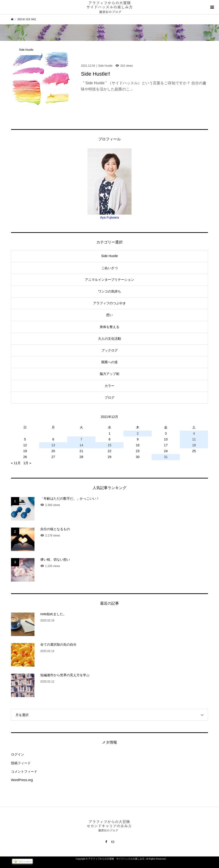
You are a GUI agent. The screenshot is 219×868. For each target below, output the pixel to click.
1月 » (27, 463)
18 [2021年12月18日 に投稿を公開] (194, 445)
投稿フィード (21, 763)
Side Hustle (109, 256)
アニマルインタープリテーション (109, 280)
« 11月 (16, 463)
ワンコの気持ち (109, 291)
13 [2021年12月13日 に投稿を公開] (53, 445)
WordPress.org (22, 780)
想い (109, 315)
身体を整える (109, 327)
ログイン (18, 754)
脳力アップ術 (109, 374)
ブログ (109, 397)
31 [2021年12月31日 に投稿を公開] (166, 457)
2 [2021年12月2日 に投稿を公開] (138, 433)
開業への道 (109, 362)
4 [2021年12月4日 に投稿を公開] (194, 433)
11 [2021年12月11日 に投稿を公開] (194, 439)
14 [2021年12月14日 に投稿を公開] (81, 445)
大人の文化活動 (109, 339)
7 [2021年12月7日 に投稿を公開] (81, 439)
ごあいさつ (109, 268)
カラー (109, 386)
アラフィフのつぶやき (109, 303)
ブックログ (109, 350)
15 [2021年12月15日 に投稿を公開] (109, 445)
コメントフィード (24, 772)
